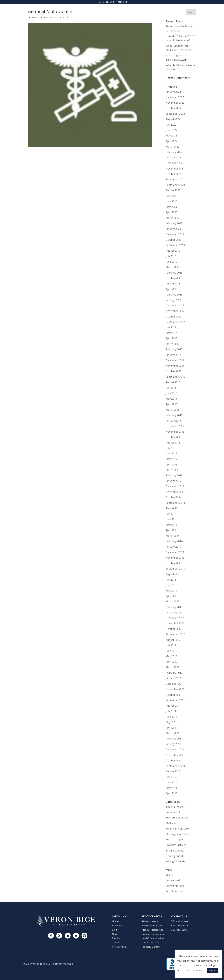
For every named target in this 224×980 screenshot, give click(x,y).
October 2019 (174, 240)
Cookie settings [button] (195, 970)
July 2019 (171, 256)
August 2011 (173, 706)
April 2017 (171, 338)
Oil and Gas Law (150, 942)
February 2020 (174, 223)
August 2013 (173, 574)
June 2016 (171, 393)
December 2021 (175, 163)
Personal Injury (175, 839)
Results (179, 11)
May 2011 (171, 722)
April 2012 (171, 662)
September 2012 (175, 634)
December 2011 (175, 684)
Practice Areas (122, 11)
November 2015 (175, 432)
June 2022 (171, 130)
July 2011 (171, 711)
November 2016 (175, 366)
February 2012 (174, 673)
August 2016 (173, 382)
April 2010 (171, 793)
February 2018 (174, 295)
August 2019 (173, 251)
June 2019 (171, 262)
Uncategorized (174, 856)
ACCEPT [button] (212, 970)
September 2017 (175, 322)
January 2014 (173, 547)
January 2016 (173, 421)
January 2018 (173, 300)
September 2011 (175, 700)
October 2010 (174, 761)
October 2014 (174, 497)
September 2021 (175, 179)
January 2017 (173, 355)
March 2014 (173, 536)
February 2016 (174, 415)
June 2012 (171, 651)
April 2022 (171, 141)
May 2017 (171, 333)
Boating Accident (175, 807)
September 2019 (175, 245)
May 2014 (171, 525)
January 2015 (173, 481)
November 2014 (175, 492)
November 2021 (175, 169)
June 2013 (171, 585)
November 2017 (175, 311)
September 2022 (175, 114)
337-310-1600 (120, 2)
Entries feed (173, 880)
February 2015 (174, 475)
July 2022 (171, 125)
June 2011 (171, 717)
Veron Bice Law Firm (41, 17)
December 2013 (175, 552)
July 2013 (171, 580)
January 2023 (173, 92)
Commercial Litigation (153, 934)
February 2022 (174, 152)
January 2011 (173, 744)
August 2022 (173, 119)
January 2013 (173, 613)
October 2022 (174, 108)
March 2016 (173, 410)
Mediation (172, 823)
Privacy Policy (119, 947)
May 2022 (171, 136)
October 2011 (174, 695)
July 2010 (171, 777)
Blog (114, 930)
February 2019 (174, 273)
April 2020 (171, 212)
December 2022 (175, 97)
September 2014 (175, 503)
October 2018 (174, 278)
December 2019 (175, 234)
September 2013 (175, 569)
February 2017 (174, 349)
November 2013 (175, 558)
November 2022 (175, 103)
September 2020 (175, 185)
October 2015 (174, 437)
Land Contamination (153, 938)
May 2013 (171, 591)
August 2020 (173, 190)
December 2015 (175, 426)
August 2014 (173, 508)
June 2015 (171, 453)
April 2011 (171, 728)
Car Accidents (173, 812)
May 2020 (171, 207)
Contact (212, 11)
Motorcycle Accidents (178, 834)
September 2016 (175, 377)
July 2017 (171, 327)
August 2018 (173, 284)
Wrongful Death (175, 861)
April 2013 (171, 596)
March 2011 (173, 733)
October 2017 (174, 317)
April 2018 (171, 289)
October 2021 (174, 174)
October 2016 (174, 371)
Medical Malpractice (177, 829)
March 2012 (173, 667)
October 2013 (174, 563)
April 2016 (171, 404)
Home (115, 921)
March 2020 (173, 218)
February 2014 (174, 541)
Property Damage (151, 947)
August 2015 (173, 443)
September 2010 (175, 766)
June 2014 (171, 519)
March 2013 (173, 601)
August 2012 (173, 640)
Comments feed (175, 886)
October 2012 (174, 629)
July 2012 (171, 645)
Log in (169, 875)
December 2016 (175, 360)
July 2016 (171, 388)
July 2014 (171, 514)
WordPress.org (174, 891)
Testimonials (195, 11)
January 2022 (173, 157)
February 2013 (174, 607)
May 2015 (171, 459)
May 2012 (171, 656)
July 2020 (171, 196)
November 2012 (175, 623)
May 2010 (171, 788)
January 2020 (173, 229)
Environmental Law (177, 818)
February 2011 (174, 739)
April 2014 (171, 530)
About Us (143, 11)
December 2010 (175, 749)
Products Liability (176, 845)
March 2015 (173, 470)
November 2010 (175, 755)
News (115, 934)
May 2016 (171, 399)
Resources (162, 11)
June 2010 (171, 782)
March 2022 (173, 147)
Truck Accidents (175, 851)
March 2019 (173, 267)
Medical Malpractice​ (152, 930)
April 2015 (171, 465)
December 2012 (175, 618)
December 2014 (175, 486)
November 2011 (175, 689)
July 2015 (171, 448)
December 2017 (175, 305)
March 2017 (173, 344)
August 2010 (173, 771)
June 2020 (171, 201)
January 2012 (173, 678)
